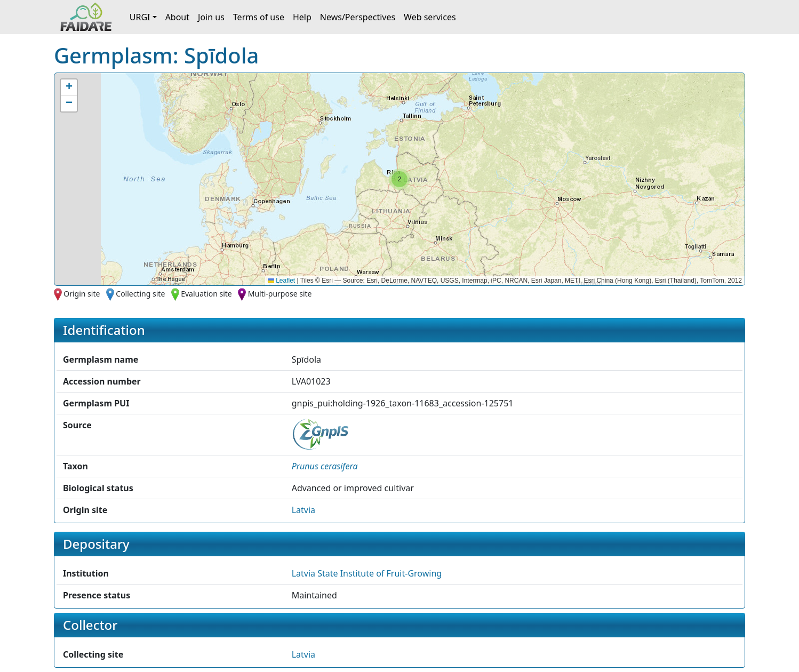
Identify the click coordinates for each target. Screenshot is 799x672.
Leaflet (281, 281)
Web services (430, 17)
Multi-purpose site (280, 294)
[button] (399, 179)
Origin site (82, 294)
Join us (211, 17)
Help (302, 17)
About (177, 17)
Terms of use (259, 17)
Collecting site (140, 294)
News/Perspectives (358, 17)
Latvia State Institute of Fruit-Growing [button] (367, 573)
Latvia (303, 510)
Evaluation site (206, 294)
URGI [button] (140, 17)
